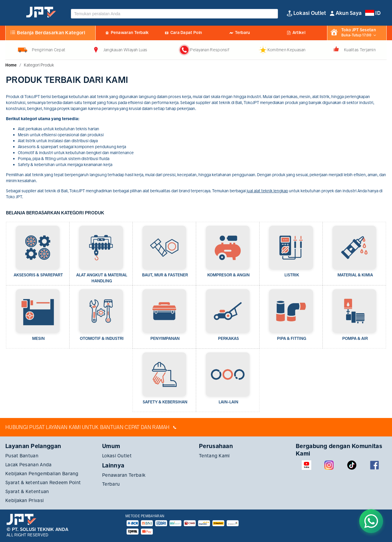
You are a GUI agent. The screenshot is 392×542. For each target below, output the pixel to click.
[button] (346, 13)
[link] (11, 65)
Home (11, 65)
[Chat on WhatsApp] (371, 521)
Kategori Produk (39, 65)
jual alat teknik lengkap (267, 191)
